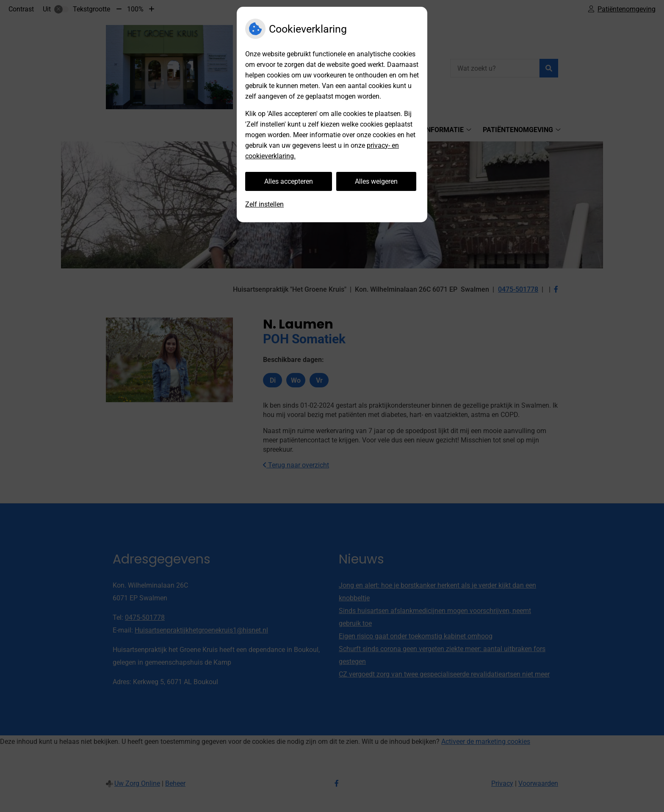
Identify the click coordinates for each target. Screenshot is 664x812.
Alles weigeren (376, 181)
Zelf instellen (264, 204)
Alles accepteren (289, 181)
